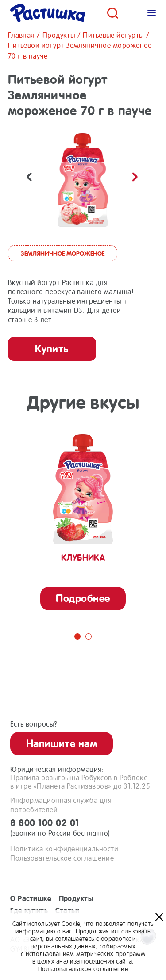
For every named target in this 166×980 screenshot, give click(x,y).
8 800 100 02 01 (83, 828)
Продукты (76, 899)
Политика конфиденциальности (64, 849)
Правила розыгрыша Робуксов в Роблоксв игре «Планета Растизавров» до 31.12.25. (81, 782)
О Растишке (31, 899)
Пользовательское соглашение (62, 858)
